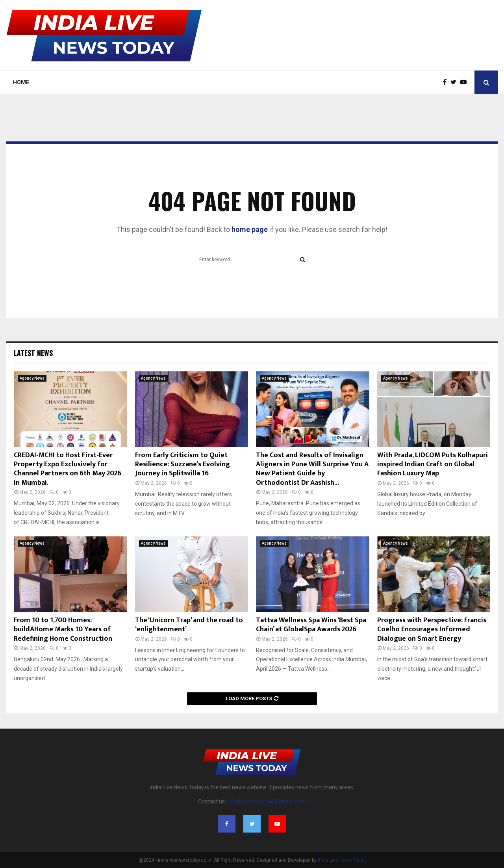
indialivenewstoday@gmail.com (267, 801)
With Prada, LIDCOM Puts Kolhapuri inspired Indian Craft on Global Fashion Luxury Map (433, 465)
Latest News (33, 353)
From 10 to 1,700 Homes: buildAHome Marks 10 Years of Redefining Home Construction (63, 630)
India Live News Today (342, 860)
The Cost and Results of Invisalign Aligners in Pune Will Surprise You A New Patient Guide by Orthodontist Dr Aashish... (312, 469)
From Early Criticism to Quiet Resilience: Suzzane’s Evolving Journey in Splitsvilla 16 (183, 465)
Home (21, 82)
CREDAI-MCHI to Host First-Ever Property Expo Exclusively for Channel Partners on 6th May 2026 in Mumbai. (68, 469)
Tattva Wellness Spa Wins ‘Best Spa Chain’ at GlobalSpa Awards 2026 (311, 625)
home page (250, 229)
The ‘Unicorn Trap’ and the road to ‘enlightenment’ (189, 625)
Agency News (32, 378)
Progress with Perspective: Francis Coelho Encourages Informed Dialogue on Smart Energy (432, 630)
